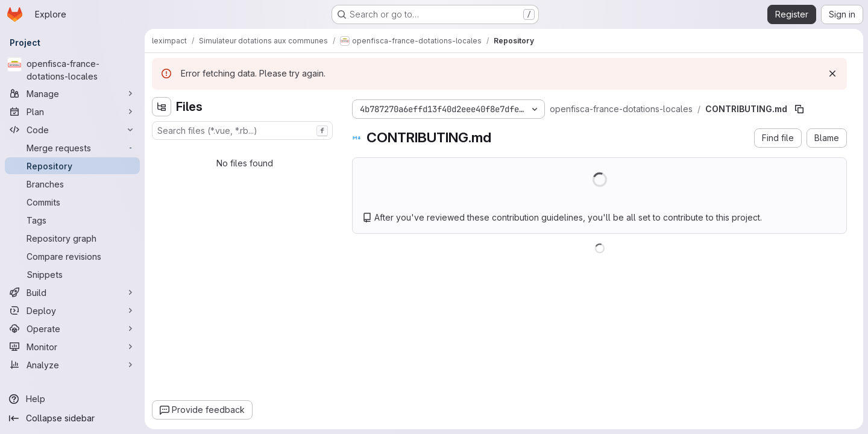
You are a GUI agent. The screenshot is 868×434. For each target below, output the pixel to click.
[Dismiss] (832, 74)
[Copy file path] (799, 109)
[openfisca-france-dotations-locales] (72, 70)
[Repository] (72, 166)
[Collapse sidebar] (72, 418)
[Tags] (72, 220)
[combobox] (242, 131)
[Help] (72, 399)
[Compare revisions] (72, 256)
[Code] (72, 130)
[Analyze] (72, 365)
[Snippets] (72, 274)
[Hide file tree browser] (162, 107)
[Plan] (72, 112)
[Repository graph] (72, 238)
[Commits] (72, 202)
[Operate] (72, 329)
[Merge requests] (72, 148)
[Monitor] (72, 347)
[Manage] (72, 93)
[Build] (72, 292)
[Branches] (72, 184)
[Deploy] (72, 310)
